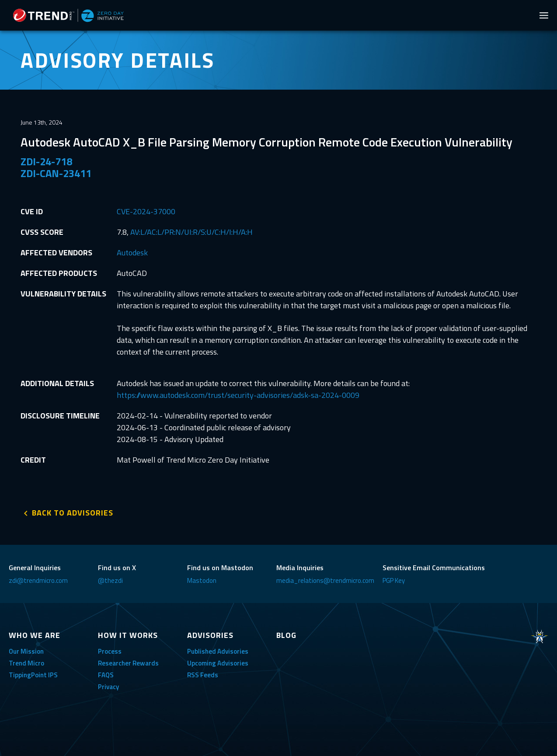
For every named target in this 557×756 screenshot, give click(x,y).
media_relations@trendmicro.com (325, 580)
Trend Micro (26, 663)
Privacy (108, 687)
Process (110, 651)
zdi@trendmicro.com (38, 580)
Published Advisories (218, 651)
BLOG (286, 635)
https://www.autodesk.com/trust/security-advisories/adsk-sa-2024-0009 (238, 395)
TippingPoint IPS (33, 675)
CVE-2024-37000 (146, 211)
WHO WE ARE (35, 635)
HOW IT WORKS (128, 635)
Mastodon (202, 580)
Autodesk (132, 253)
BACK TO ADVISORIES (73, 513)
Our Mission (26, 651)
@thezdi (110, 580)
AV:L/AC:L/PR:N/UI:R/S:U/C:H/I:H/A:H (191, 232)
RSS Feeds (203, 675)
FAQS (106, 675)
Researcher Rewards (128, 663)
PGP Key (394, 580)
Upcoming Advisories (218, 663)
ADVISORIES (210, 635)
